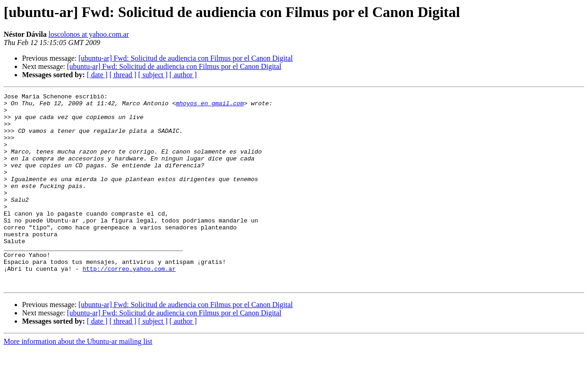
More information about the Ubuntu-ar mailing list (78, 380)
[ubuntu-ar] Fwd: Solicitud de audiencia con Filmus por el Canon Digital (186, 58)
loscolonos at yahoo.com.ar (88, 34)
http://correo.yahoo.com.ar (129, 304)
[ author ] (183, 75)
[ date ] (97, 75)
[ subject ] (153, 75)
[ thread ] (123, 75)
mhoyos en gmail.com (209, 106)
